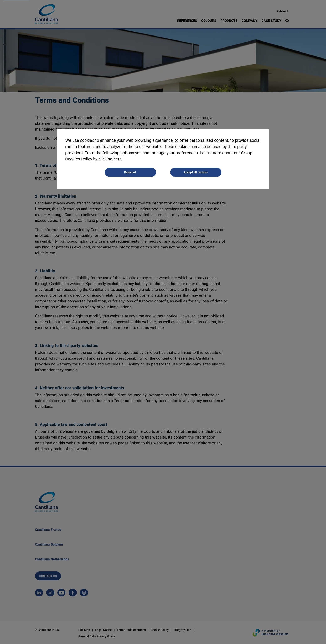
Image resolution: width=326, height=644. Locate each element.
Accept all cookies (196, 172)
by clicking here (107, 159)
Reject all (130, 172)
